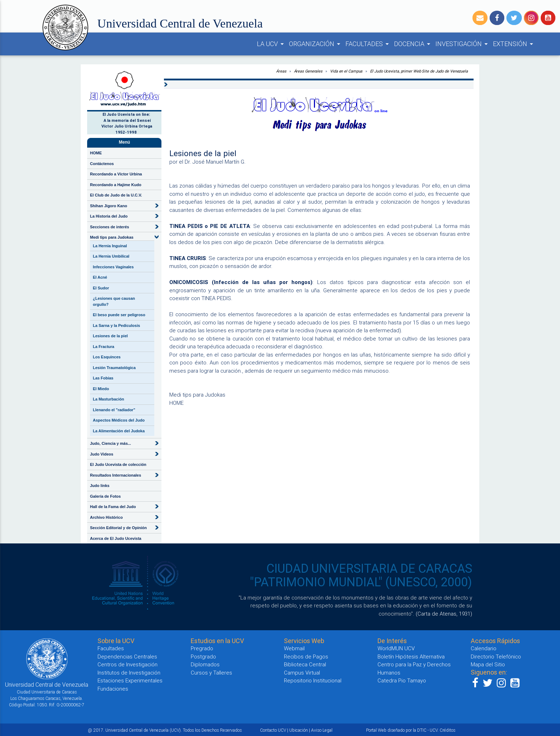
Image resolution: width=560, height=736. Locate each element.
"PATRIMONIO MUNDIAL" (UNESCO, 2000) (361, 582)
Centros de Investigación (127, 664)
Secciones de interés (109, 227)
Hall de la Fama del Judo (113, 507)
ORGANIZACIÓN (316, 44)
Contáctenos (102, 164)
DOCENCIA (413, 44)
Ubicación (299, 730)
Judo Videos (102, 454)
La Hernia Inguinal (110, 246)
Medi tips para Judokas (112, 237)
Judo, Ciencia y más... (111, 443)
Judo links (100, 486)
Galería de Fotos (105, 496)
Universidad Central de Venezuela (180, 23)
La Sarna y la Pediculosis (116, 325)
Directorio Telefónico (496, 657)
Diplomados (205, 664)
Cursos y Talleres (211, 673)
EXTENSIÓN (514, 44)
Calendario (484, 648)
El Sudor (101, 288)
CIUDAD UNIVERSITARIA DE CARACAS (369, 568)
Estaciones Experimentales (130, 680)
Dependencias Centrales (127, 657)
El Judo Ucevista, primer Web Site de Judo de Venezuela (419, 71)
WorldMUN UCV (396, 648)
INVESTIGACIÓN (463, 44)
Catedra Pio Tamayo (402, 680)
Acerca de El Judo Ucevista (116, 538)
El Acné (100, 277)
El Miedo (101, 389)
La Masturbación (108, 399)
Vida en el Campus (346, 71)
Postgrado (203, 657)
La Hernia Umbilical (111, 256)
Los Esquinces (107, 357)
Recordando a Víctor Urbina (116, 174)
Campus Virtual (302, 673)
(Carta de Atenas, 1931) (444, 614)
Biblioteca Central (305, 664)
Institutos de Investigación (129, 673)
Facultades (111, 648)
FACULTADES (368, 44)
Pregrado (202, 648)
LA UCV (271, 44)
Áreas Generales (308, 71)
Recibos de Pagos (306, 657)
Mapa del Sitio (488, 664)
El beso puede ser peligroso (119, 315)
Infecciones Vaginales (113, 267)
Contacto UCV (273, 730)
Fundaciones (113, 689)
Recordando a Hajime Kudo (116, 185)
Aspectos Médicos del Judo (119, 420)
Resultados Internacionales (116, 475)
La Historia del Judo (109, 216)
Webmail (294, 648)
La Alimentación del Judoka (119, 431)
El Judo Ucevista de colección (118, 464)
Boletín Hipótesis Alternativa (411, 657)
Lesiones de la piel (110, 336)
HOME (96, 153)
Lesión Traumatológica (114, 368)
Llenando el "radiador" (114, 410)
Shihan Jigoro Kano (109, 206)
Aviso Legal (322, 730)
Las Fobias (103, 378)
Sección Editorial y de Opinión (118, 528)
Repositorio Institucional (313, 680)
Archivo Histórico (106, 517)
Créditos (447, 730)
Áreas (281, 71)
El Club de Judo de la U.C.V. (116, 195)
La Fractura (104, 347)
